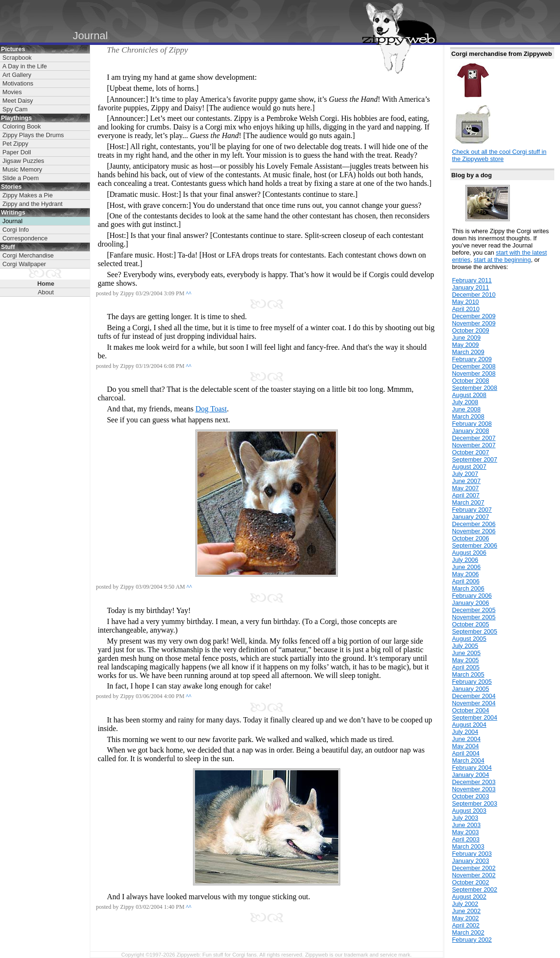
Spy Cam (15, 109)
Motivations (18, 83)
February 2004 (472, 768)
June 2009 (466, 338)
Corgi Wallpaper (24, 264)
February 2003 (472, 854)
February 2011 (472, 280)
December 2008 (474, 366)
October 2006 (471, 538)
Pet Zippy (15, 144)
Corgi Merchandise (28, 255)
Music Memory (22, 169)
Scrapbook (17, 58)
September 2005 (475, 631)
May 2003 (465, 832)
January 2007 (471, 517)
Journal (12, 221)
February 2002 (472, 940)
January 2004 (471, 775)
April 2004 (466, 753)
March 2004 (468, 760)
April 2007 (466, 495)
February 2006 (472, 596)
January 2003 (471, 861)
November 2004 (474, 703)
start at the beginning (503, 260)
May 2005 (465, 660)
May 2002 (465, 918)
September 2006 (475, 545)
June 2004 (466, 739)
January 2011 (471, 287)
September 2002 (475, 889)
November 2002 (474, 875)
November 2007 (474, 445)
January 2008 (471, 431)
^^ (189, 293)
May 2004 (465, 746)
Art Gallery (17, 75)
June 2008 (466, 409)
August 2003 (469, 811)
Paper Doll (17, 152)
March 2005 (468, 674)
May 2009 (465, 345)
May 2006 (465, 574)
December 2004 (474, 696)
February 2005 (472, 682)
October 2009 (471, 330)
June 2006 (466, 567)
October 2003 (471, 796)
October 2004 (471, 710)
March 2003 (468, 846)
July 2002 (465, 904)
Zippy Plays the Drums (33, 135)
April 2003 (466, 839)
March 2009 (468, 352)
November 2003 (474, 789)
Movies (12, 92)
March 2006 (468, 588)
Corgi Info (16, 230)
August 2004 (469, 725)
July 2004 (465, 732)
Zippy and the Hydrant (32, 204)
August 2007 (469, 467)
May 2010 (465, 302)
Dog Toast (211, 409)
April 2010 (466, 309)
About (46, 292)
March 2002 (468, 932)
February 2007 (472, 510)
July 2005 (465, 646)
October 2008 (471, 381)
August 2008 (469, 395)
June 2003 (466, 825)
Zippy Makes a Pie (27, 195)
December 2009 (474, 316)
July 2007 (465, 474)
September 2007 (475, 459)
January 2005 (471, 689)
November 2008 (474, 373)
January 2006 (471, 603)
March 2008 (468, 416)
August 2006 (469, 553)
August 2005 (469, 639)
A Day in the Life (25, 66)
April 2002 (466, 925)
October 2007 (471, 452)
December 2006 (474, 524)
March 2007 (468, 502)
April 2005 (466, 667)
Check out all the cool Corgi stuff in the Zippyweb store (499, 155)
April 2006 (466, 581)
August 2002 (469, 897)
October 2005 (471, 624)
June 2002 (466, 911)
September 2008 (475, 388)
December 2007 (474, 438)
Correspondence (25, 238)
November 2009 (474, 323)
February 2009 (472, 359)
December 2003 (474, 782)
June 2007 (466, 481)
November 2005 (474, 617)
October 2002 (471, 882)
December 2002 (474, 868)
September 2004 (475, 717)
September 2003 (475, 803)
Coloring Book (22, 126)
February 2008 (472, 424)
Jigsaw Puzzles (23, 161)
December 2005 (474, 610)
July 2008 (465, 402)
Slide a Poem (21, 178)
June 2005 (466, 653)
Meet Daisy (18, 101)
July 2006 (465, 560)
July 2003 (465, 818)
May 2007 (465, 488)
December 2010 (474, 295)
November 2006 (474, 531)
